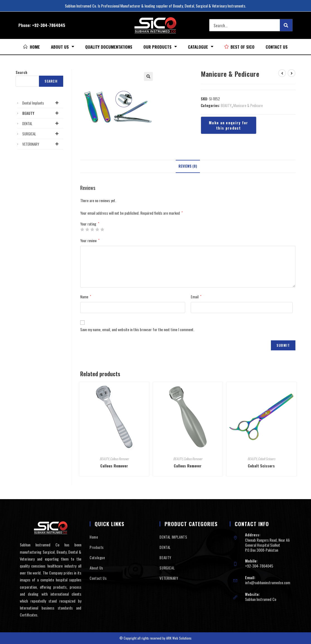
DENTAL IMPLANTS (173, 537)
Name (86, 297)
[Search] (286, 25)
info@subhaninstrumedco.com (268, 582)
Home (94, 537)
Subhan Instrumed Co (261, 599)
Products (97, 547)
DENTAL (41, 123)
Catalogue (201, 47)
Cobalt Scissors (266, 459)
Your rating (90, 224)
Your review (90, 240)
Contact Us (277, 47)
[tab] (188, 166)
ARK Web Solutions (179, 638)
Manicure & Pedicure (248, 105)
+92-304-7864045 (49, 25)
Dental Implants (41, 103)
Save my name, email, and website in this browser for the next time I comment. (137, 329)
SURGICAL (41, 134)
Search (21, 72)
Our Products (160, 47)
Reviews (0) (188, 166)
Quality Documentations (109, 47)
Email (196, 297)
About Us (63, 47)
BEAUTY (226, 105)
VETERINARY (41, 144)
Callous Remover (119, 459)
